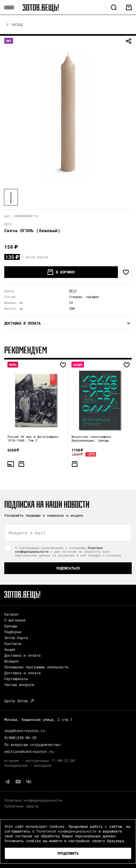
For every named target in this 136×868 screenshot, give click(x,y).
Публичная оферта (21, 806)
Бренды (11, 626)
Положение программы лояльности (36, 667)
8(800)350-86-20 (20, 738)
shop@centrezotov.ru (25, 731)
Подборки (13, 632)
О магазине (15, 620)
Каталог (12, 614)
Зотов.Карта (16, 638)
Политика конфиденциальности (33, 800)
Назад (17, 25)
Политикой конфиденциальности (66, 831)
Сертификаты (16, 679)
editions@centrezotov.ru (29, 751)
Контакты (13, 643)
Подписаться (68, 568)
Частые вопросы (19, 685)
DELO (73, 291)
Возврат (12, 661)
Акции (10, 649)
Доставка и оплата (22, 655)
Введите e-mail (27, 533)
